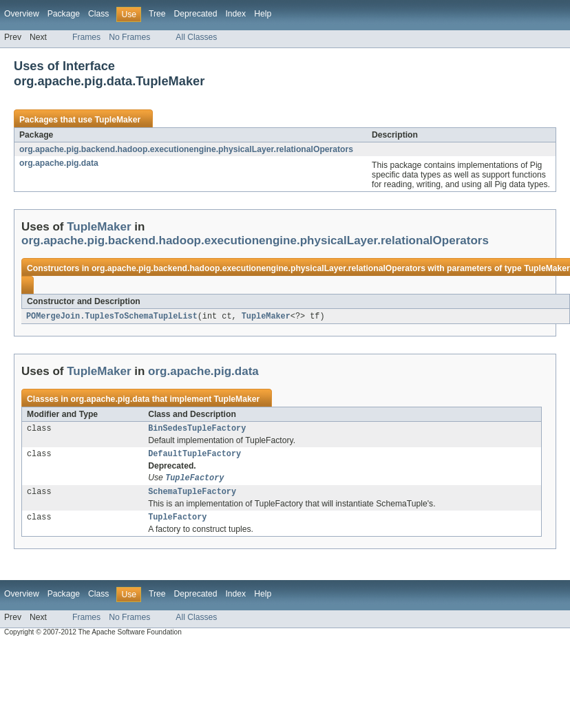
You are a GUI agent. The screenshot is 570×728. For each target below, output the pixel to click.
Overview (22, 14)
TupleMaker (117, 120)
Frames (86, 37)
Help (263, 14)
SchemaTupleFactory (192, 497)
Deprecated (196, 14)
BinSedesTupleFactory (197, 430)
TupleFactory (177, 524)
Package (64, 14)
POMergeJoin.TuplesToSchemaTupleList (112, 317)
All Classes (196, 37)
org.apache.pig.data (59, 163)
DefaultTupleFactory (194, 457)
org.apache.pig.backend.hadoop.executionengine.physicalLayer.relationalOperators (186, 149)
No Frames (129, 37)
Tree (157, 14)
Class (98, 14)
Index (235, 14)
